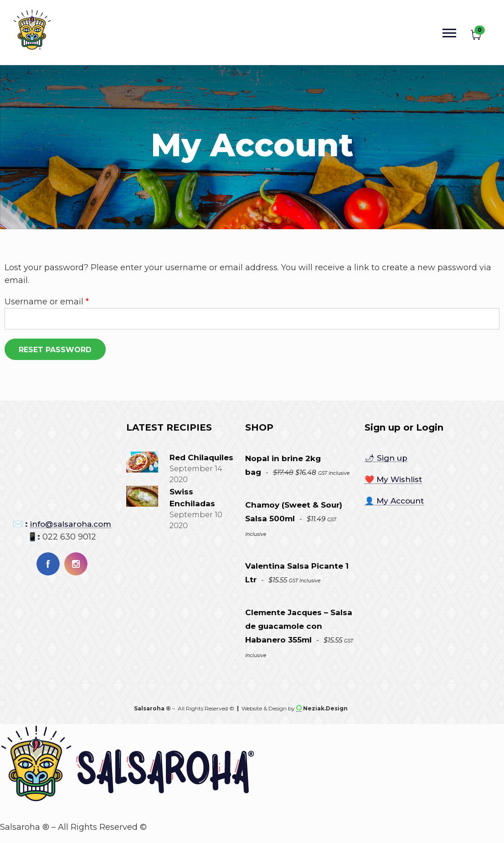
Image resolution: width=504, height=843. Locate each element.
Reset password (55, 350)
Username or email (47, 301)
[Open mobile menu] (452, 32)
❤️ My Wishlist (393, 479)
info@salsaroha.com (71, 524)
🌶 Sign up (386, 458)
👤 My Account (394, 501)
